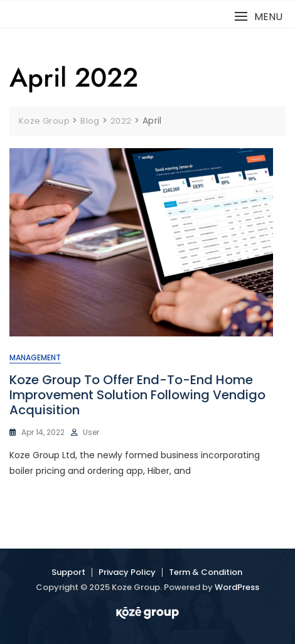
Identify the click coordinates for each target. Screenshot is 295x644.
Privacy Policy (127, 572)
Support (68, 572)
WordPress (237, 587)
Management (35, 357)
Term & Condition (206, 572)
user (91, 432)
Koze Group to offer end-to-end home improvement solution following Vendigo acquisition (137, 395)
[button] (258, 17)
